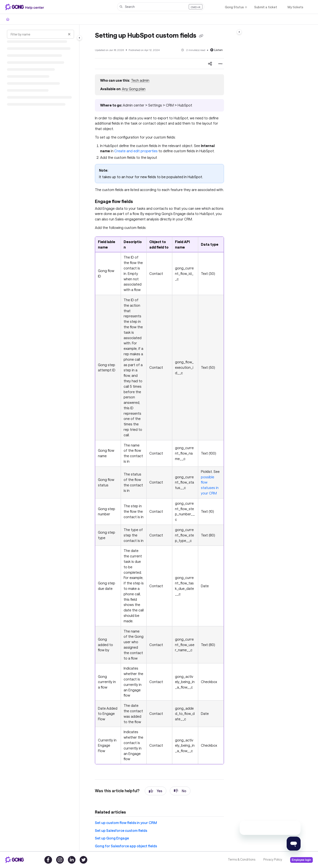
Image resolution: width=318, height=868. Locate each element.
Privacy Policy (273, 859)
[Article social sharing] (210, 64)
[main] (159, 438)
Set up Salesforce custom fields (121, 830)
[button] (161, 7)
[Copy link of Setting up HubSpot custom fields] (201, 36)
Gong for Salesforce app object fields (126, 846)
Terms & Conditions (242, 859)
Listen (216, 50)
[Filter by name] (40, 34)
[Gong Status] (234, 7)
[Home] (8, 19)
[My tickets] (295, 7)
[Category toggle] (79, 38)
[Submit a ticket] (266, 7)
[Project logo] (25, 7)
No (180, 791)
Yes (156, 791)
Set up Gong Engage (112, 838)
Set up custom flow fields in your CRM (126, 823)
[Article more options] (220, 64)
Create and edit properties (136, 151)
